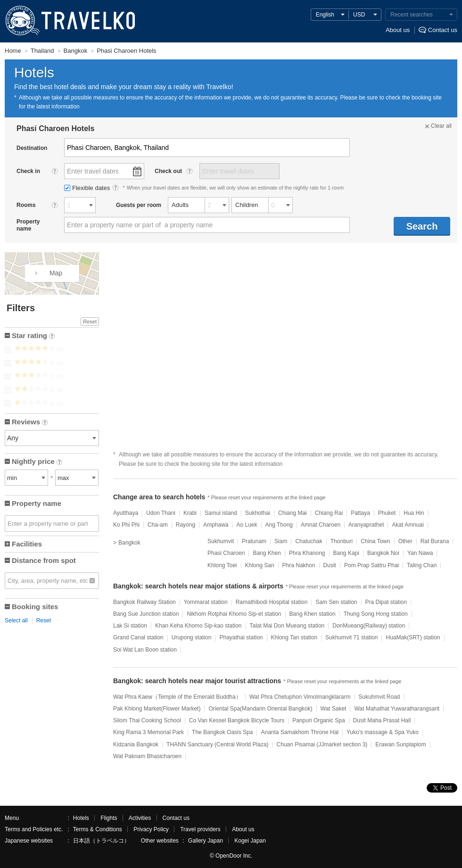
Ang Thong (279, 525)
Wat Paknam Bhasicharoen (147, 756)
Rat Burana (435, 541)
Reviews (30, 423)
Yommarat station (206, 602)
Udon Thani (161, 513)
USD (359, 15)
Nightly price (37, 462)
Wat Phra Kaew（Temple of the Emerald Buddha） (177, 697)
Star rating (33, 336)
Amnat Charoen (321, 525)
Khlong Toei (222, 565)
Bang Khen (267, 553)
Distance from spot (44, 560)
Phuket (387, 513)
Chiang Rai (329, 513)
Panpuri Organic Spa (318, 720)
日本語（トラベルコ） (101, 841)
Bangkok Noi (383, 553)
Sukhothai (258, 513)
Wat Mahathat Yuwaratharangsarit (397, 709)
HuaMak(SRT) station (413, 637)
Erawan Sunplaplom (400, 744)
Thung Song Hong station (376, 614)
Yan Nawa (420, 553)
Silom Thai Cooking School (147, 720)
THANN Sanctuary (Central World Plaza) (218, 744)
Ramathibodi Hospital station (272, 602)
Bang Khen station (313, 614)
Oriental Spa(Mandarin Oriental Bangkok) (260, 709)
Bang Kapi (346, 553)
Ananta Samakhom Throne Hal (300, 732)
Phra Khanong (307, 553)
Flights (109, 818)
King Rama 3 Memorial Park (148, 732)
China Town (375, 541)
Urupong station (192, 637)
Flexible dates (88, 188)
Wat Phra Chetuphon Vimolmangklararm (300, 697)
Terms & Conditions (98, 829)
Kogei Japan (250, 841)
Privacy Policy (151, 829)
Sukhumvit (221, 541)
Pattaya (360, 513)
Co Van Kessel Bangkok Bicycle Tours (237, 720)
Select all (16, 620)
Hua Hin (414, 513)
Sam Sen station (336, 602)
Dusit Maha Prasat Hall (382, 720)
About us (398, 30)
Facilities (27, 544)
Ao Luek (247, 525)
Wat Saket (334, 709)
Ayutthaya (126, 513)
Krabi (190, 513)
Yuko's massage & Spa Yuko (383, 732)
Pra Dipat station (386, 602)
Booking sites (35, 607)
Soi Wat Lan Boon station (145, 650)
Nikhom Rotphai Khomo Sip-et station (234, 614)
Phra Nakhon (299, 565)
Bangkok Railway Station (144, 602)
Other (405, 541)
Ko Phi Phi (126, 525)
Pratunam (254, 541)
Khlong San (260, 565)
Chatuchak (309, 541)
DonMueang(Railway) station (369, 626)
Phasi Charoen (226, 553)
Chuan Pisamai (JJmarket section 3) (322, 744)
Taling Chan (422, 565)
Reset (90, 322)
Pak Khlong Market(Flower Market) (157, 709)
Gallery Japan (206, 841)
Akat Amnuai (408, 525)
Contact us (443, 30)
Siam (281, 541)
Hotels (81, 818)
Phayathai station (241, 637)
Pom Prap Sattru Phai (371, 565)
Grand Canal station (138, 637)
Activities (140, 818)
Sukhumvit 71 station (351, 637)
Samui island (221, 513)
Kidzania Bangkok (136, 744)
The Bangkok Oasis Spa (222, 732)
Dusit (330, 565)
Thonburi (342, 541)
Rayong (186, 525)
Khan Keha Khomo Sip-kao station (198, 626)
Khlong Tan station (294, 637)
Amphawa (216, 525)
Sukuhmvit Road (379, 697)
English (325, 15)
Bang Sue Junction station (146, 614)
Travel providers (200, 829)
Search (422, 226)
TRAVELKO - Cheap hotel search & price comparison (68, 21)
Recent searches (412, 15)
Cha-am (158, 525)
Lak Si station (130, 626)
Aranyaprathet (366, 525)
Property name (37, 503)
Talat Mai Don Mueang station (287, 626)
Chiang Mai (293, 513)
